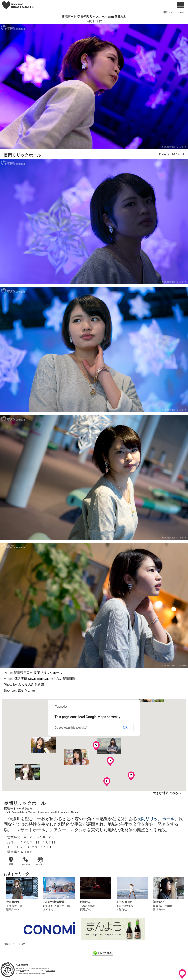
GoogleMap (42, 973)
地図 (165, 12)
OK (125, 727)
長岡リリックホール (48, 673)
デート (174, 12)
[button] (44, 745)
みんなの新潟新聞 (63, 679)
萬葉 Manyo (26, 690)
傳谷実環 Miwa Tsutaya (31, 679)
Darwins (27, 973)
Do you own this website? (71, 728)
